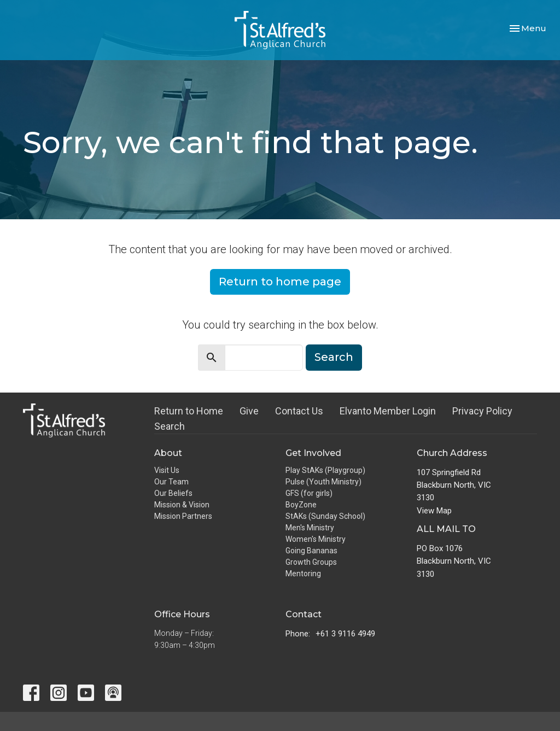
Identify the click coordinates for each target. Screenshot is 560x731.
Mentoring (303, 574)
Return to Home (189, 411)
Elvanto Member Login (388, 411)
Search (334, 357)
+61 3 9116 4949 (345, 634)
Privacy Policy (482, 411)
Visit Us (167, 470)
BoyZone (301, 505)
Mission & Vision (182, 505)
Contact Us (299, 411)
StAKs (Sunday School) (325, 516)
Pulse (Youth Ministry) (323, 482)
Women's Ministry (316, 539)
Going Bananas (311, 551)
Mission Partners (183, 516)
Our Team (171, 482)
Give (249, 411)
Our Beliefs (173, 493)
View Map (434, 511)
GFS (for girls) (309, 493)
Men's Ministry (310, 528)
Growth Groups (311, 562)
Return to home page (280, 282)
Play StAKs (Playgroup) (325, 470)
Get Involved (313, 453)
